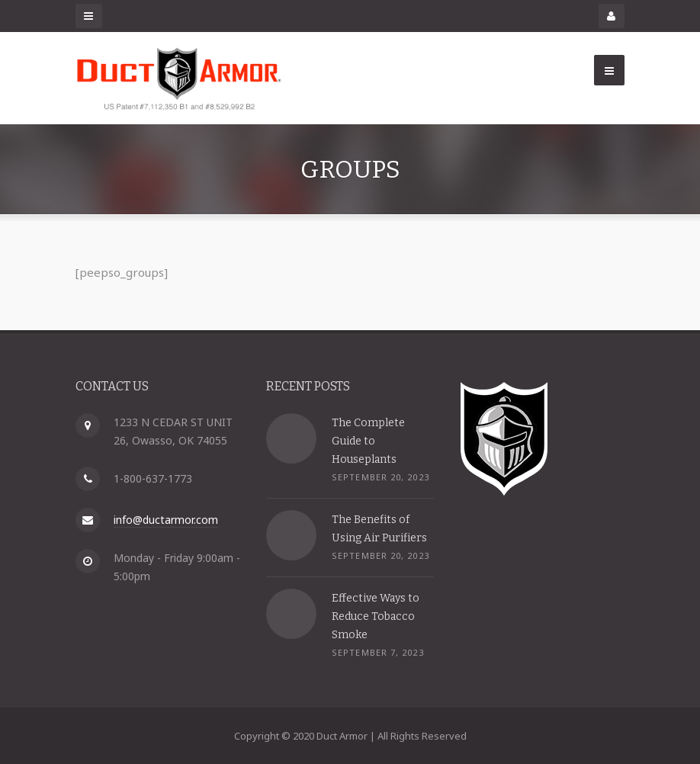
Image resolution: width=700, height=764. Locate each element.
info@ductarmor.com (166, 520)
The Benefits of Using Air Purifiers (379, 528)
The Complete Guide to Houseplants (368, 440)
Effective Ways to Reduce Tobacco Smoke (376, 616)
